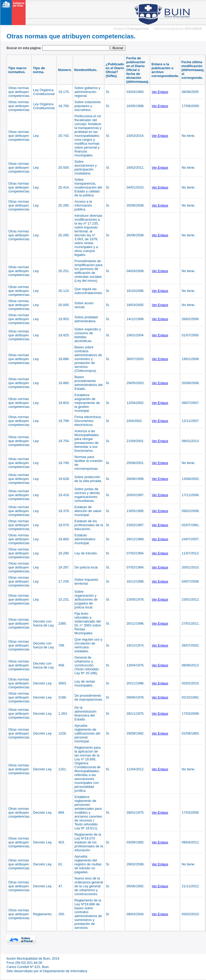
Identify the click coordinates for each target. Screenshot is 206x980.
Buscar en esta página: (58, 48)
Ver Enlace (160, 92)
